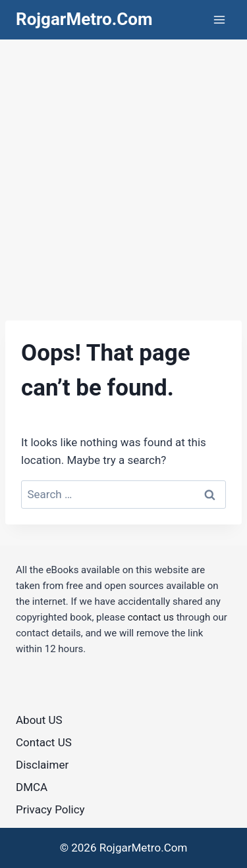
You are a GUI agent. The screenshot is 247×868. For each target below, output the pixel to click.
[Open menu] (219, 19)
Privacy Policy (50, 809)
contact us (151, 617)
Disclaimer (42, 765)
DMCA (32, 787)
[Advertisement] (123, 169)
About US (39, 720)
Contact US (44, 742)
